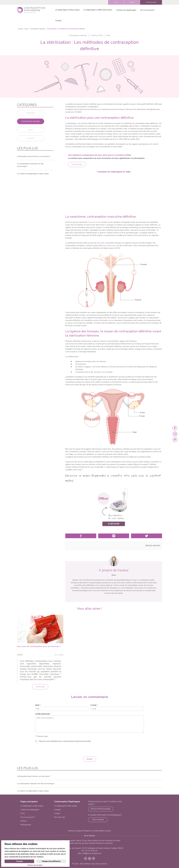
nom (38, 705)
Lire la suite (40, 687)
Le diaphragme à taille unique (67, 10)
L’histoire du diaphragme (30, 810)
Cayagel (57, 810)
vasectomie (96, 222)
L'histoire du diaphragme (126, 10)
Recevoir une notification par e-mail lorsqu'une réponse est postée (65, 741)
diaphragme (112, 246)
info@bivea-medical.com (92, 853)
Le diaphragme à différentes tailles (98, 10)
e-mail (94, 705)
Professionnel (151, 2)
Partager (81, 536)
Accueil (20, 29)
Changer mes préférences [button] (51, 861)
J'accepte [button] (19, 861)
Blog (26, 29)
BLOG (132, 2)
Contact (58, 21)
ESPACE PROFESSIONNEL (101, 809)
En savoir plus (77, 164)
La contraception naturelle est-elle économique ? (36, 784)
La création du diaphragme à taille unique (33, 174)
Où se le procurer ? (28, 817)
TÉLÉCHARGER (98, 820)
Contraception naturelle (37, 29)
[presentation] (89, 749)
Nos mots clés (60, 817)
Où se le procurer (147, 10)
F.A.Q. (116, 2)
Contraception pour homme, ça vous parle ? (34, 156)
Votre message (43, 714)
